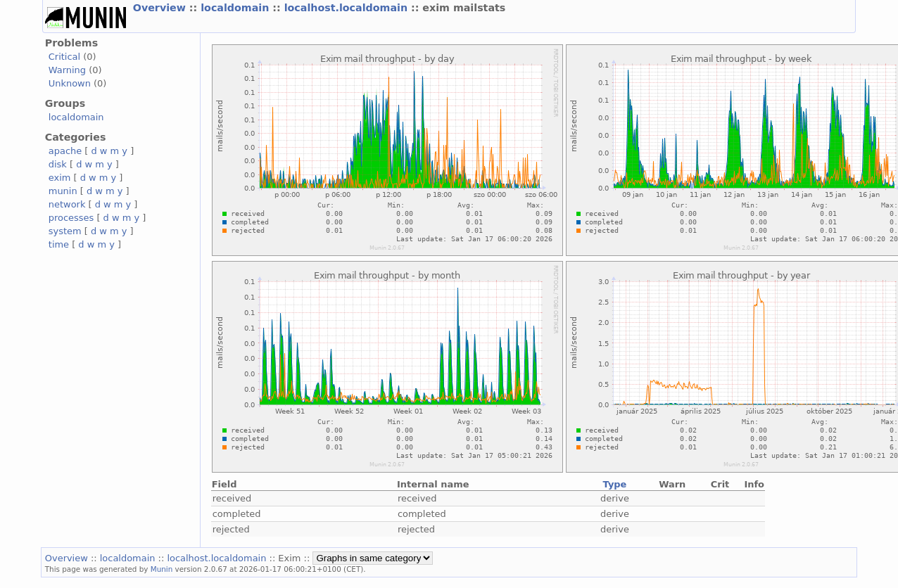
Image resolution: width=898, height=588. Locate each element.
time (59, 244)
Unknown (70, 83)
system (65, 231)
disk (58, 164)
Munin (162, 569)
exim (60, 178)
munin (63, 191)
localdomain (236, 8)
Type (615, 484)
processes (71, 218)
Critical (64, 57)
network (67, 204)
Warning (67, 70)
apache (65, 151)
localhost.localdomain (348, 8)
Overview (161, 8)
